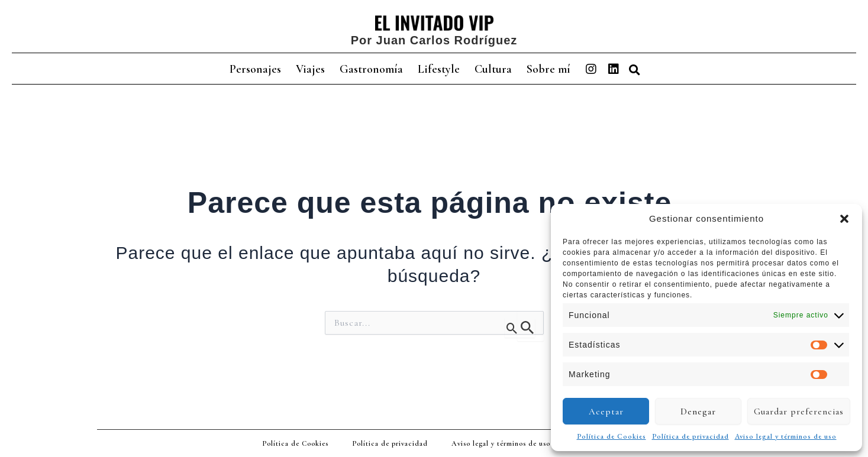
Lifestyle (439, 69)
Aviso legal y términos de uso (786, 436)
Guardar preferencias (799, 411)
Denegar (698, 411)
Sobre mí (548, 69)
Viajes (310, 69)
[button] (844, 219)
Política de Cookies (612, 436)
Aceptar (606, 411)
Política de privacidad (690, 436)
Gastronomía (371, 69)
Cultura (493, 69)
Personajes (255, 69)
